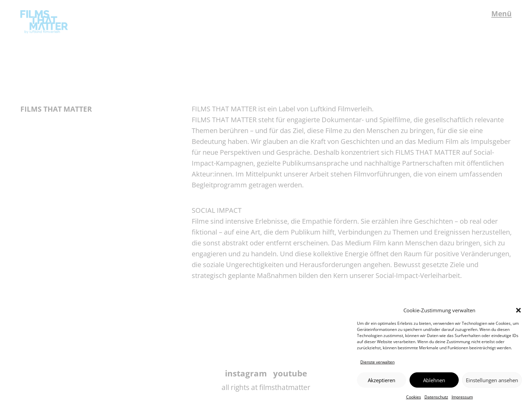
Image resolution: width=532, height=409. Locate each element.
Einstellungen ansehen (492, 380)
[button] (518, 310)
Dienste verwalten (377, 362)
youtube (290, 373)
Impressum (462, 397)
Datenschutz (436, 397)
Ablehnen (434, 380)
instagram (246, 373)
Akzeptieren (382, 380)
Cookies (414, 397)
